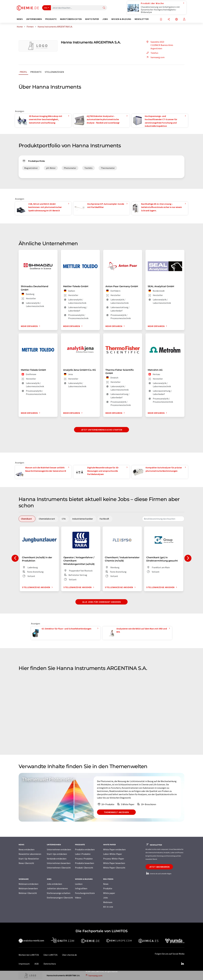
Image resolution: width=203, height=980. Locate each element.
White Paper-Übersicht (114, 868)
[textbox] (163, 519)
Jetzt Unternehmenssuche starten (102, 430)
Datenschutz (50, 964)
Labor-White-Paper (113, 854)
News (106, 884)
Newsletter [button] (142, 19)
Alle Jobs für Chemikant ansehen (102, 602)
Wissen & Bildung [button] (121, 19)
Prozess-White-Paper (114, 859)
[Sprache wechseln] (176, 19)
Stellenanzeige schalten (59, 893)
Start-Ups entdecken (57, 854)
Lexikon (79, 884)
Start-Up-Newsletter (29, 859)
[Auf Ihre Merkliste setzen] (161, 19)
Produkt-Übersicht (84, 868)
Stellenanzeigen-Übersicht (60, 898)
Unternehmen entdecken (59, 849)
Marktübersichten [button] (71, 19)
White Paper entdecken (114, 849)
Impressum (24, 964)
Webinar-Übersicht (28, 893)
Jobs (106, 898)
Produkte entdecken (85, 849)
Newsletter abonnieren (30, 854)
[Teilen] (169, 19)
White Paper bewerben (114, 863)
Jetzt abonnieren (159, 867)
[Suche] (104, 8)
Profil (23, 72)
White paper (109, 893)
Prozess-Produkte (84, 859)
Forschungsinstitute (85, 893)
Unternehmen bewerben (59, 863)
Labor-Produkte (83, 854)
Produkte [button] (51, 19)
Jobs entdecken (54, 884)
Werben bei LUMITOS (29, 955)
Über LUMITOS (50, 955)
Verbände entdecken (57, 859)
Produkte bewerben (85, 863)
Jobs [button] (105, 19)
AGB (37, 964)
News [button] (20, 19)
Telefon (152, 53)
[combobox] (163, 519)
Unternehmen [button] (34, 19)
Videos (78, 898)
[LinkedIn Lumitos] (182, 964)
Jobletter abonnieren (57, 888)
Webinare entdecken (28, 884)
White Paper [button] (92, 19)
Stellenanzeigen (54, 72)
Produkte (36, 72)
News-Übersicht (26, 863)
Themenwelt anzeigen (116, 812)
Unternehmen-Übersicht (59, 868)
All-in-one (108, 907)
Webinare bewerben (28, 888)
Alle (46, 8)
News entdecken (27, 849)
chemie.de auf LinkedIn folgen (158, 874)
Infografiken (81, 888)
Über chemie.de (69, 955)
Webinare (108, 902)
